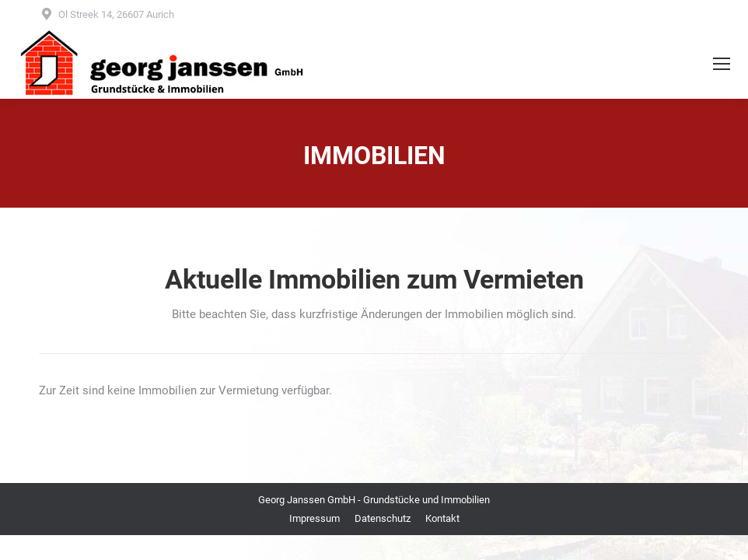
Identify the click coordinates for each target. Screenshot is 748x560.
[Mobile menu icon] (722, 64)
